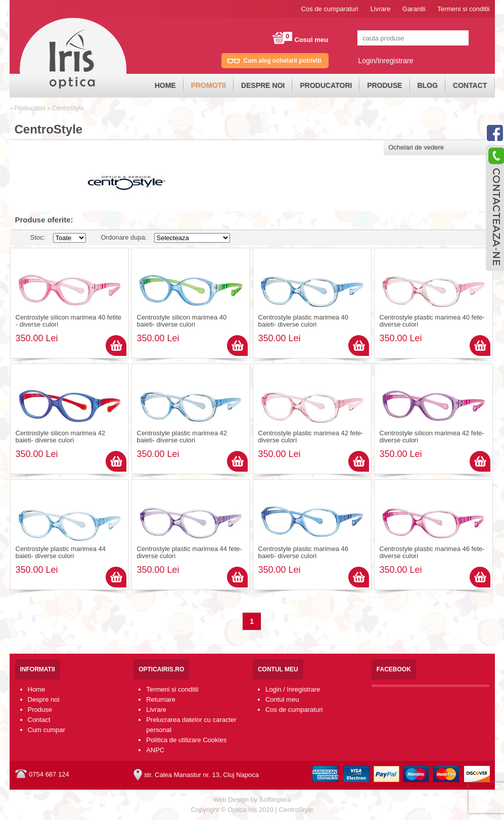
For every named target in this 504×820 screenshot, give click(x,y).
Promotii (209, 85)
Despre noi (263, 85)
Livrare (381, 9)
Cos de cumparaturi (330, 9)
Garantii (414, 9)
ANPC (155, 750)
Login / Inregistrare (293, 689)
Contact (470, 85)
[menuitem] (165, 86)
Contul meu (282, 699)
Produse (384, 85)
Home (165, 85)
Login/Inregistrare (386, 61)
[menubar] (321, 86)
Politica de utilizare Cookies (186, 740)
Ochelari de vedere (417, 147)
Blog (428, 85)
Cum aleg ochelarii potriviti (283, 61)
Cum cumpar (47, 730)
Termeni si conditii (463, 9)
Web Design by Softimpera (252, 800)
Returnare (161, 699)
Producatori (326, 85)
